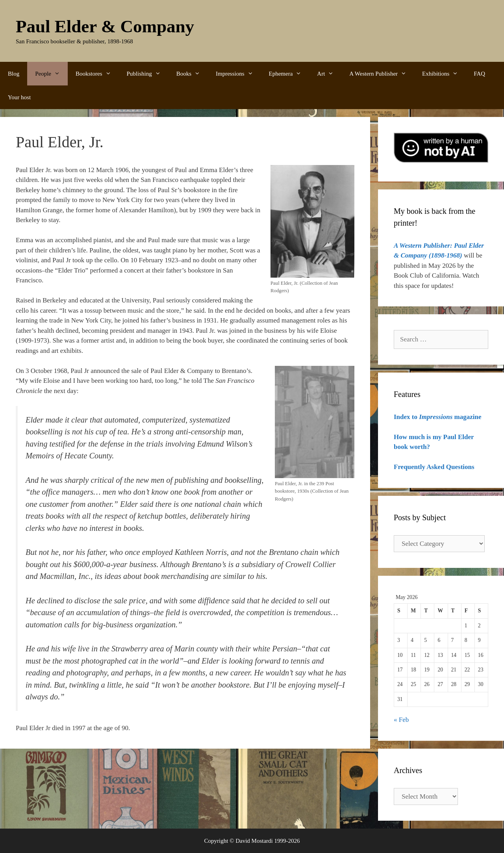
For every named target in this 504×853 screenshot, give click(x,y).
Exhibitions (444, 74)
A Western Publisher (382, 74)
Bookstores (97, 74)
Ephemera (289, 74)
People (51, 74)
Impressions (238, 74)
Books (192, 74)
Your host (19, 97)
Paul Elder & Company (105, 26)
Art (329, 74)
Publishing (148, 74)
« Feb (401, 720)
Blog (14, 74)
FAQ (479, 74)
